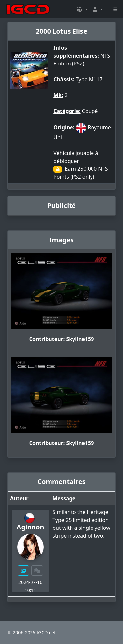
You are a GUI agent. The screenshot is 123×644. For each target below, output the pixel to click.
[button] (82, 9)
